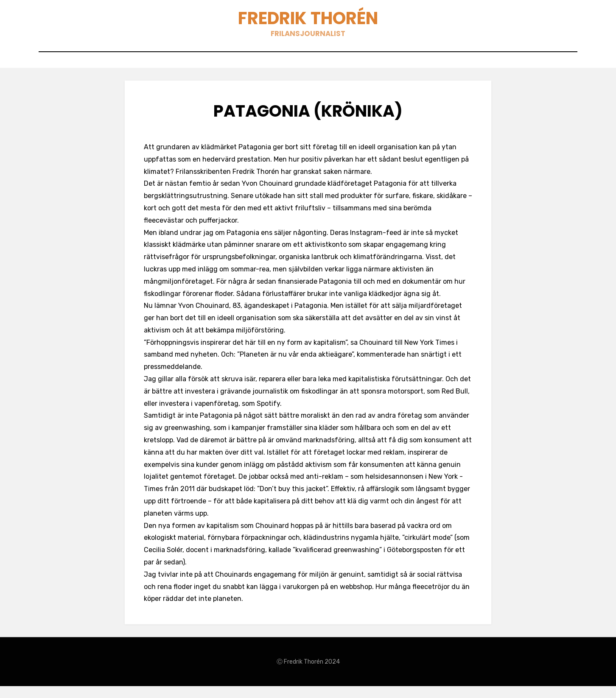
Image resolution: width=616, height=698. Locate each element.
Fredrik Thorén (308, 21)
